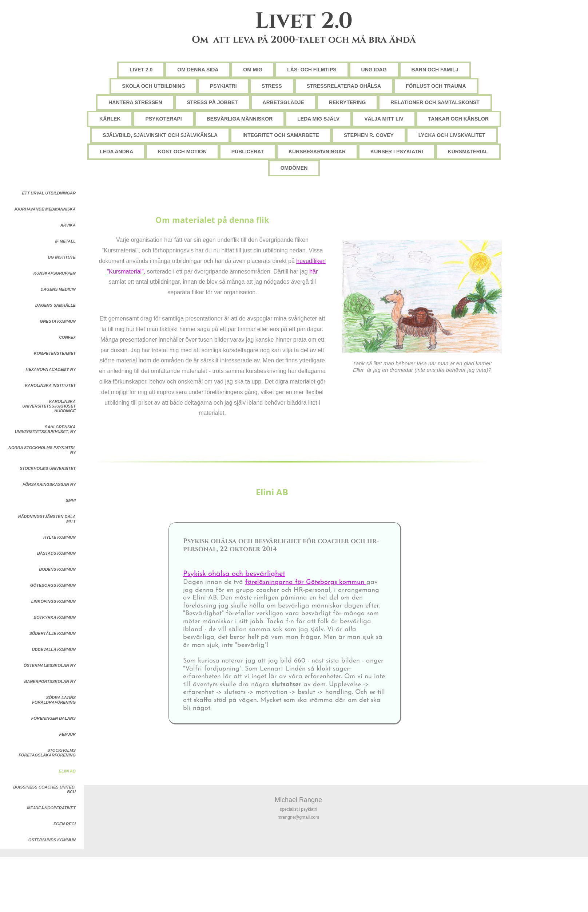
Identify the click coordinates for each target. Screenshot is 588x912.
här (313, 272)
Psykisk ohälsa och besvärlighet (234, 574)
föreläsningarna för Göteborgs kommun (306, 582)
